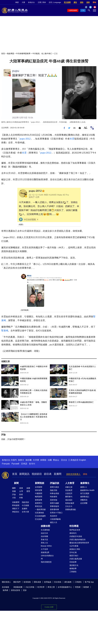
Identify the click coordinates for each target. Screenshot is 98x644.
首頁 (3, 54)
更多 (25, 590)
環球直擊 (39, 490)
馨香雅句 (69, 497)
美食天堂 (44, 540)
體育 (28, 491)
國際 (14, 488)
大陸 (14, 498)
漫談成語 (69, 500)
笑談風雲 (69, 490)
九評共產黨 (74, 546)
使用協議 (48, 582)
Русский (15, 464)
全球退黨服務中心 (65, 587)
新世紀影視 (16, 590)
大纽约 (14, 460)
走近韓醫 (84, 503)
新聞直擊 (39, 500)
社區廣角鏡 (39, 513)
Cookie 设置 (49, 607)
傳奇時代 (73, 533)
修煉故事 (73, 568)
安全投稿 (58, 582)
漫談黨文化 (74, 565)
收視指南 (27, 582)
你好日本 (44, 533)
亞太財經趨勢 (40, 516)
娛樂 (28, 488)
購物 (94, 2)
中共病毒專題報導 (23, 54)
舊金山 (56, 460)
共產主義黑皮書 (76, 559)
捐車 (88, 2)
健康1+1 (84, 487)
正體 (39, 2)
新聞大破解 (54, 503)
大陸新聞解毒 (55, 519)
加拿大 (21, 460)
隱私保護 (37, 582)
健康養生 (85, 483)
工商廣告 (73, 572)
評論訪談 (55, 483)
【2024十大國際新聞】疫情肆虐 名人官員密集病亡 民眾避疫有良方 (34, 417)
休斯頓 (43, 460)
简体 (44, 2)
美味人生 (44, 543)
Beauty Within (46, 546)
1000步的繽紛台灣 (47, 557)
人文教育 (70, 483)
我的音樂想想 (46, 562)
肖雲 (72, 139)
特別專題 (74, 526)
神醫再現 (84, 500)
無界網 (5, 590)
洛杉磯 (28, 460)
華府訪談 (39, 506)
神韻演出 (16, 512)
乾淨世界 (41, 587)
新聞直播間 (73, 10)
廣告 (75, 2)
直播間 (58, 474)
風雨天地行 (74, 556)
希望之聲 (51, 587)
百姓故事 (73, 562)
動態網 (86, 587)
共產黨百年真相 (76, 536)
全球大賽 (25, 512)
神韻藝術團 (18, 587)
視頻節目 (37, 474)
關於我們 (17, 582)
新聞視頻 (40, 483)
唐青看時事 (54, 509)
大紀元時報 (30, 587)
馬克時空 (54, 516)
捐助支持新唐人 (73, 474)
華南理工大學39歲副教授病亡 (81, 402)
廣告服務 (68, 582)
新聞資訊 (24, 474)
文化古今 (69, 506)
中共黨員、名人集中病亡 (42, 54)
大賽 (23, 2)
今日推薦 (25, 505)
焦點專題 (10, 54)
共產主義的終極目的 (77, 540)
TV (83, 10)
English (83, 460)
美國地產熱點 (71, 509)
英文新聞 (67, 2)
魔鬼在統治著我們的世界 (79, 543)
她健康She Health (87, 490)
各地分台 (31, 2)
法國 (50, 460)
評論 (14, 494)
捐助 (82, 2)
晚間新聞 (39, 497)
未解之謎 (69, 487)
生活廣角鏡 (45, 530)
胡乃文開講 (85, 493)
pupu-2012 (25, 139)
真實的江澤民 (75, 549)
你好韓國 (44, 536)
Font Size (86, 128)
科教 (21, 498)
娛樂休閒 (45, 526)
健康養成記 (85, 497)
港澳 (21, 488)
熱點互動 (54, 490)
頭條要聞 (16, 502)
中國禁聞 (39, 493)
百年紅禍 (73, 552)
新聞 (16, 483)
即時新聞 (16, 505)
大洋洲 (36, 460)
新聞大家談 (54, 487)
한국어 (32, 464)
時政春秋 (54, 497)
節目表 (48, 474)
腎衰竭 (5, 331)
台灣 (21, 491)
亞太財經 (39, 519)
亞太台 (64, 460)
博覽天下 (16, 509)
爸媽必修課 (70, 503)
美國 (14, 491)
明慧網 (78, 587)
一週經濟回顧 (40, 509)
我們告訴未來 (75, 530)
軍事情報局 (54, 506)
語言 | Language (55, 2)
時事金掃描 (54, 493)
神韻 (17, 2)
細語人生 (54, 522)
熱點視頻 (25, 502)
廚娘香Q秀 (45, 552)
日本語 (24, 464)
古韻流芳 (69, 493)
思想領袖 (54, 500)
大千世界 (44, 549)
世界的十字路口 (56, 513)
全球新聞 (39, 487)
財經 (21, 494)
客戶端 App (89, 582)
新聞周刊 (39, 503)
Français (6, 464)
